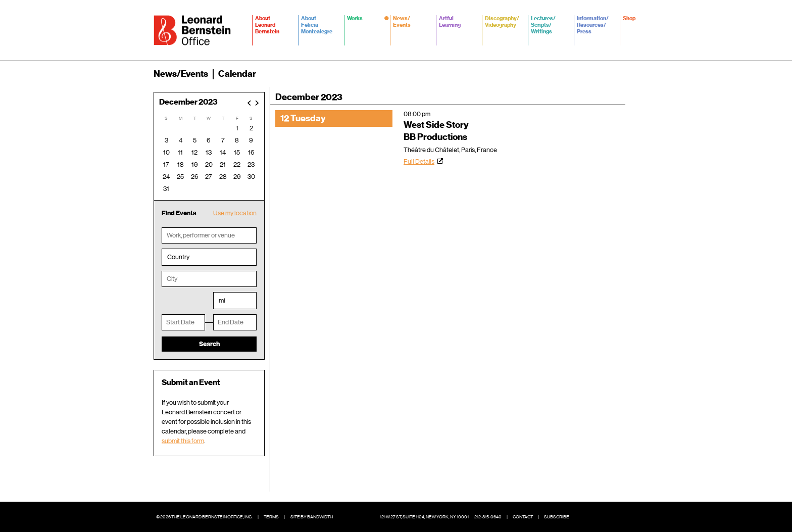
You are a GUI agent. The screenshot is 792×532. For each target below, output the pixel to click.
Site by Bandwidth (312, 517)
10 (166, 152)
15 (237, 152)
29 (237, 177)
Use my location (235, 213)
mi (222, 300)
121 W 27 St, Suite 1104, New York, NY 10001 (424, 517)
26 (195, 177)
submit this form (183, 441)
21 (223, 164)
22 (237, 164)
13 (209, 152)
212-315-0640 (488, 517)
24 (166, 177)
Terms (271, 517)
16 (251, 152)
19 (195, 164)
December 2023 (188, 102)
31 (166, 189)
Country (178, 257)
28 (223, 177)
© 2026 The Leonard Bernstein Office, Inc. (204, 517)
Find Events (179, 213)
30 (251, 177)
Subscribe (557, 517)
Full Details (419, 161)
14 (223, 152)
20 (209, 164)
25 (180, 177)
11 (180, 152)
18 (181, 164)
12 (194, 152)
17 (166, 164)
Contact (523, 517)
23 (251, 164)
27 (209, 177)
